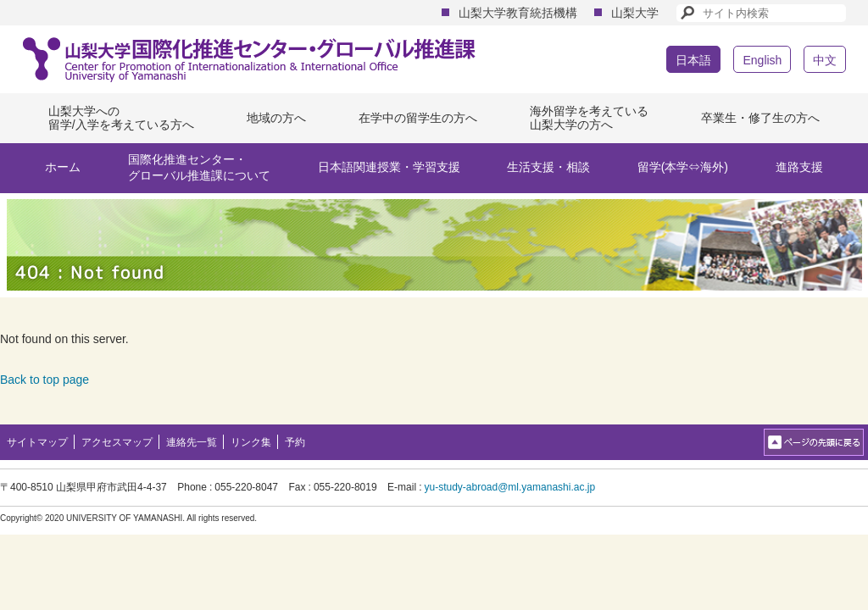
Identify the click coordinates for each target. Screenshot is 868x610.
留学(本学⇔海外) (683, 167)
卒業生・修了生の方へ (760, 118)
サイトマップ (37, 442)
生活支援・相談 (548, 167)
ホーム (63, 167)
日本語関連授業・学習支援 (389, 167)
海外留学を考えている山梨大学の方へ (589, 118)
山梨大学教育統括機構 (518, 13)
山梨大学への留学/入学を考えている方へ (121, 118)
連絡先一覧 (192, 442)
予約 (295, 442)
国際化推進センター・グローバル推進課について (199, 168)
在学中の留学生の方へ (418, 118)
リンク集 (251, 442)
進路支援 (799, 167)
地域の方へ (276, 118)
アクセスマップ (117, 442)
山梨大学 (635, 13)
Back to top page (45, 380)
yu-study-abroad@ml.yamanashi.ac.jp (509, 487)
